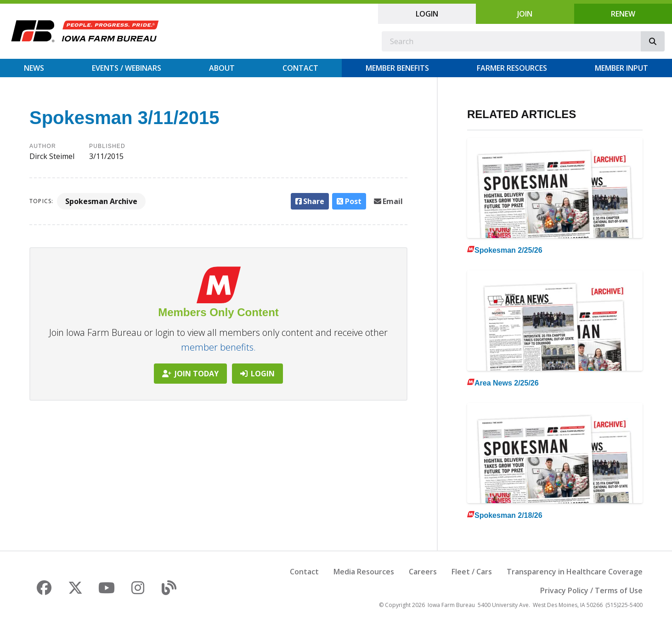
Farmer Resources (512, 68)
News (34, 68)
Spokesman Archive (101, 201)
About (222, 68)
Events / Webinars (127, 68)
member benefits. (218, 347)
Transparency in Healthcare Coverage (575, 572)
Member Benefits (397, 68)
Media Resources (364, 572)
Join (525, 14)
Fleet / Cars (472, 572)
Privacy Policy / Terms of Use (591, 590)
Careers (423, 572)
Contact (300, 68)
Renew (623, 14)
